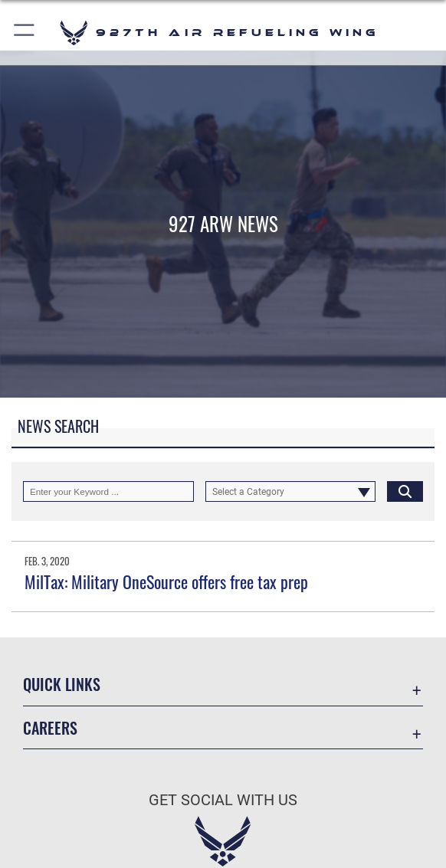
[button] (25, 33)
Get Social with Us (223, 800)
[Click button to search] (405, 491)
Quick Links (62, 684)
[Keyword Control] (108, 491)
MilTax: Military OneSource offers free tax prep (166, 581)
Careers (50, 728)
